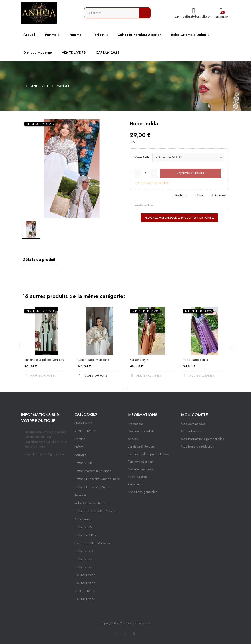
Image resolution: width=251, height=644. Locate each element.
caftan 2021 (83, 559)
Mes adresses (191, 431)
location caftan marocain (93, 543)
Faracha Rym (139, 360)
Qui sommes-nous (140, 469)
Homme (80, 439)
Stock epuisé (83, 423)
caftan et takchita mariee (92, 487)
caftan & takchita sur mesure (95, 511)
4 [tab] (132, 388)
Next (232, 346)
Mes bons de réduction (198, 446)
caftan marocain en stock (93, 471)
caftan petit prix (85, 535)
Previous (19, 346)
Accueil (133, 439)
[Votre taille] (188, 157)
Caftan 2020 (84, 551)
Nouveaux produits (141, 431)
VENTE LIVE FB (85, 431)
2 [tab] (123, 388)
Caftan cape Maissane (93, 360)
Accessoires (83, 519)
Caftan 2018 (83, 463)
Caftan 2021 (83, 567)
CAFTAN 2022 (85, 575)
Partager (181, 195)
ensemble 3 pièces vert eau (44, 360)
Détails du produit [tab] (39, 260)
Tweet (201, 195)
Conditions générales (142, 492)
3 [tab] (128, 388)
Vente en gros (138, 477)
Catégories (86, 414)
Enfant (79, 447)
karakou (80, 495)
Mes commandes (193, 424)
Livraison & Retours (141, 446)
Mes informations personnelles (203, 439)
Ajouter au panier (190, 174)
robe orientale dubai (90, 503)
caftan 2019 (83, 527)
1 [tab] (119, 388)
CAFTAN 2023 (85, 599)
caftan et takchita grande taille (97, 479)
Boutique (80, 455)
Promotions (136, 424)
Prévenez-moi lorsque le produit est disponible (179, 218)
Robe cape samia (195, 360)
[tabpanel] (46, 346)
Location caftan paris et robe (148, 454)
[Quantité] (146, 173)
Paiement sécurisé (140, 462)
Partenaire (135, 484)
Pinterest (220, 195)
